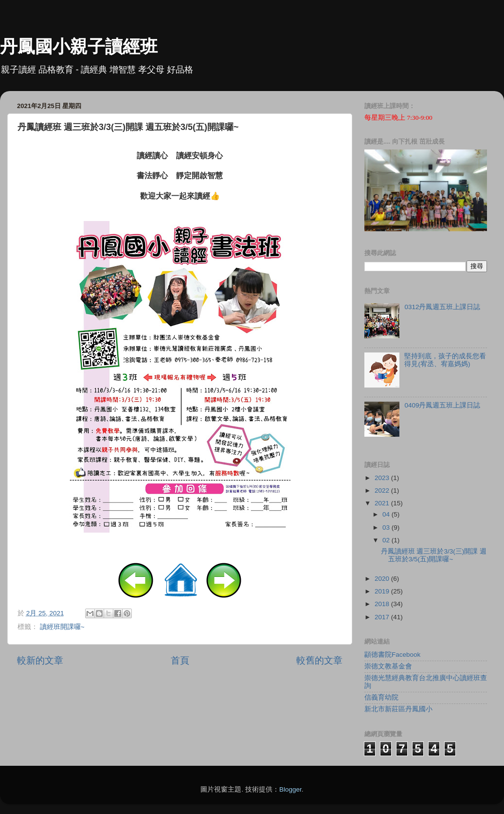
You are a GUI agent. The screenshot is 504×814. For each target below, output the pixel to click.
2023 (383, 478)
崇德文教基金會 (388, 666)
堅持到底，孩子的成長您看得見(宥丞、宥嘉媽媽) (445, 360)
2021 (383, 503)
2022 (383, 490)
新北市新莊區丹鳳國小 (398, 709)
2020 (383, 579)
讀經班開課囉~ (62, 627)
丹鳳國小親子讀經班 (79, 46)
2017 (383, 617)
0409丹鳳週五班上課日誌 (442, 405)
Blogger (290, 789)
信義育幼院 (381, 697)
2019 (383, 591)
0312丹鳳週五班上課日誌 (442, 307)
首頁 (180, 660)
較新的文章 (40, 660)
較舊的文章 (319, 660)
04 (387, 514)
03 (387, 527)
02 (387, 540)
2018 (383, 604)
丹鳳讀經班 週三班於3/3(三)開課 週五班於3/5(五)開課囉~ (434, 555)
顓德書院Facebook (392, 655)
